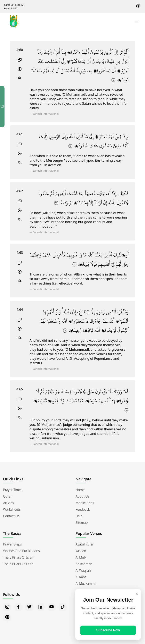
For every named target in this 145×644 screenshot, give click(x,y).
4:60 (20, 50)
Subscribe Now (108, 630)
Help (79, 516)
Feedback (83, 509)
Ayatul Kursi (84, 544)
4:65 (20, 389)
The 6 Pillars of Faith (18, 564)
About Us (83, 496)
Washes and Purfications (21, 551)
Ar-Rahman (84, 564)
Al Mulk (81, 557)
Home (80, 490)
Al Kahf (81, 577)
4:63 (20, 253)
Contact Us (11, 516)
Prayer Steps (12, 544)
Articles (9, 503)
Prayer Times (13, 490)
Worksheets (12, 509)
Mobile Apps (85, 503)
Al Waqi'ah (83, 570)
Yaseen (81, 551)
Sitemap (82, 523)
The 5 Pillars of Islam (19, 557)
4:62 (20, 191)
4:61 (20, 134)
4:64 (20, 310)
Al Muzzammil (86, 584)
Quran (8, 496)
